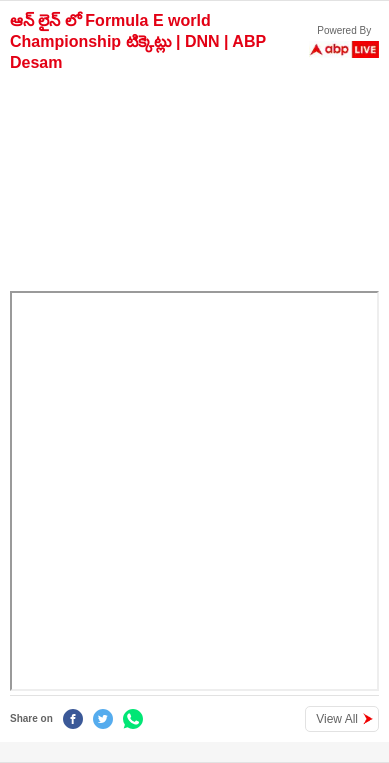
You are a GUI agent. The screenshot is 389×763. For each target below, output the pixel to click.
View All (337, 719)
